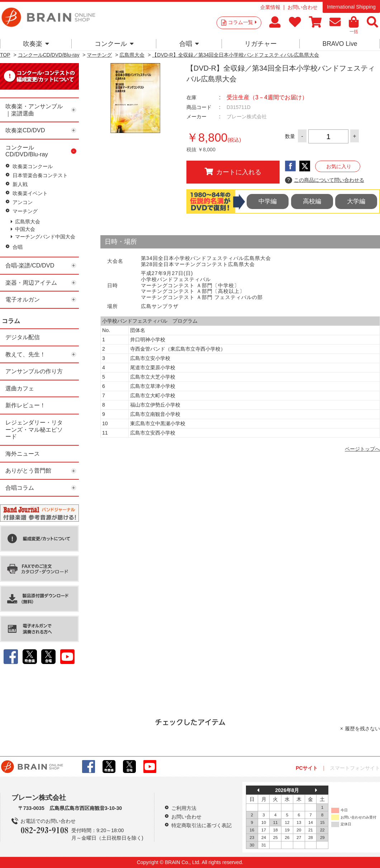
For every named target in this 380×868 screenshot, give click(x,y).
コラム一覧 (242, 22)
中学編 (268, 201)
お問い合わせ (303, 7)
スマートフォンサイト (355, 768)
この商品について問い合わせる (325, 180)
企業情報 (270, 7)
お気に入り (339, 166)
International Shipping (351, 7)
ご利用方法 (184, 808)
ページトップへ (362, 449)
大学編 (356, 201)
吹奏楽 (36, 44)
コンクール (114, 44)
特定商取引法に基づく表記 (201, 825)
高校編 (312, 201)
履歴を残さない (362, 729)
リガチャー (261, 44)
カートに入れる (233, 172)
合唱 (189, 44)
